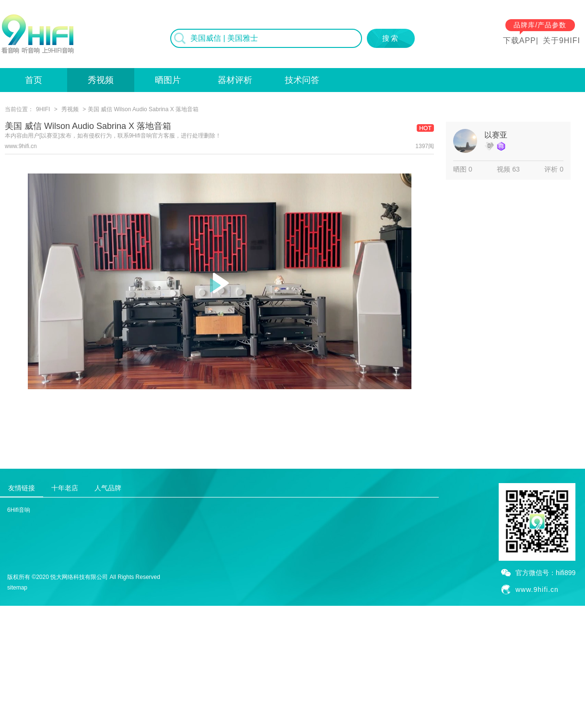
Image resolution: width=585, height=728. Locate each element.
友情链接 (22, 488)
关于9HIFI (562, 40)
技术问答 (302, 80)
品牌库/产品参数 (540, 25)
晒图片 (168, 80)
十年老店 (65, 488)
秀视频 (101, 80)
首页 (34, 80)
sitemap (17, 588)
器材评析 (235, 80)
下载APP (520, 40)
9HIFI (43, 109)
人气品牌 (108, 488)
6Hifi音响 (19, 510)
